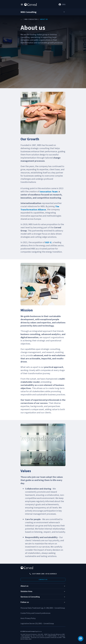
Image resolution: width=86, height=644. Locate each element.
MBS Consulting (31, 19)
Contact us (43, 580)
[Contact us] (81, 639)
